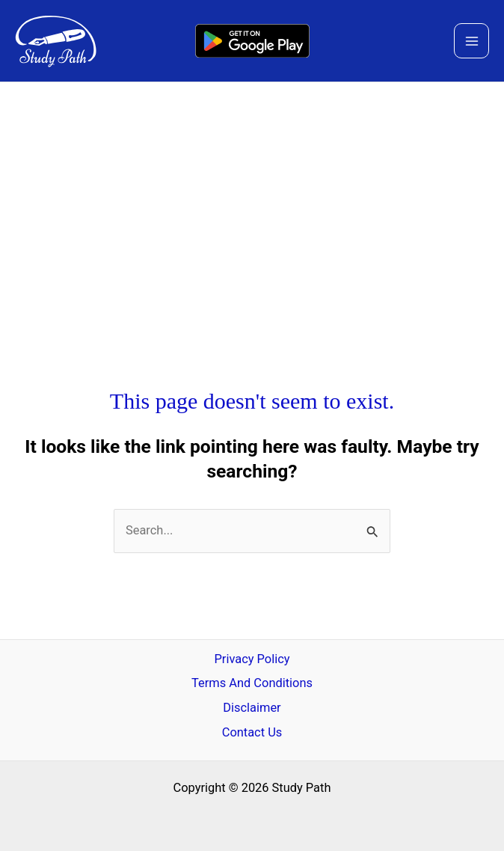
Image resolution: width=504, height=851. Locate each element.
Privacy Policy (252, 659)
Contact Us (252, 732)
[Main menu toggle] (471, 41)
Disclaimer (252, 708)
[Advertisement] (252, 195)
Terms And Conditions (252, 683)
